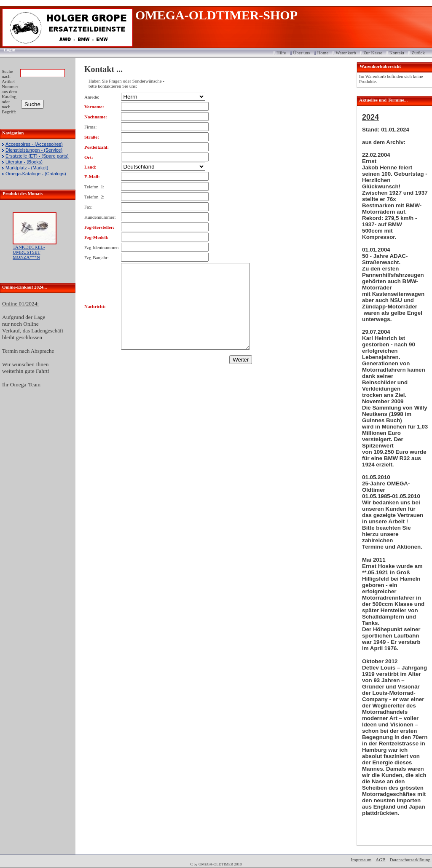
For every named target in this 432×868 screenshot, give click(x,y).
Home (323, 53)
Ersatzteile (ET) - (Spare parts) (37, 156)
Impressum (361, 860)
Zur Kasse (373, 53)
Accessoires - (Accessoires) (34, 144)
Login (7, 50)
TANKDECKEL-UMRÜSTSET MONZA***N (29, 252)
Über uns (301, 53)
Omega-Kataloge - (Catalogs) (36, 174)
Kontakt (397, 53)
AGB (380, 860)
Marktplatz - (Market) (27, 168)
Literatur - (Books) (24, 162)
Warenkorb (346, 53)
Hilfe (281, 53)
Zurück (418, 53)
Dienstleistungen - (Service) (34, 150)
